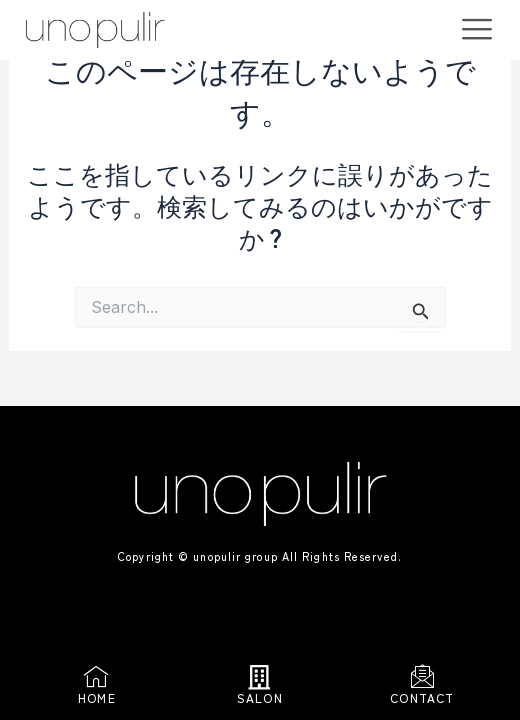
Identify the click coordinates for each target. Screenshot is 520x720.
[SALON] (259, 677)
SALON (260, 697)
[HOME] (97, 677)
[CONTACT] (422, 677)
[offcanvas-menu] (477, 29)
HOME (97, 697)
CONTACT (422, 697)
